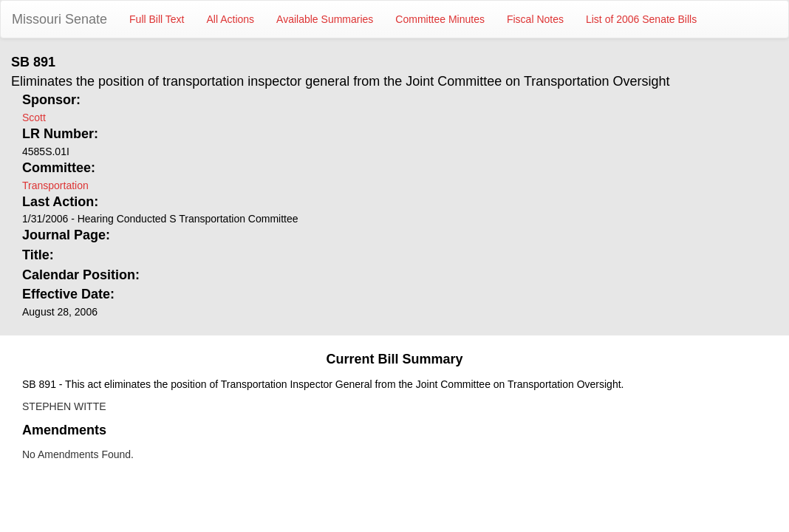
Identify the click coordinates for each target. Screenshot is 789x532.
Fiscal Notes (535, 19)
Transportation (55, 185)
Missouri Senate (59, 19)
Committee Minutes (440, 19)
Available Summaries (325, 19)
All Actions (231, 19)
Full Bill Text (157, 19)
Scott (34, 117)
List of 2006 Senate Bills (641, 19)
